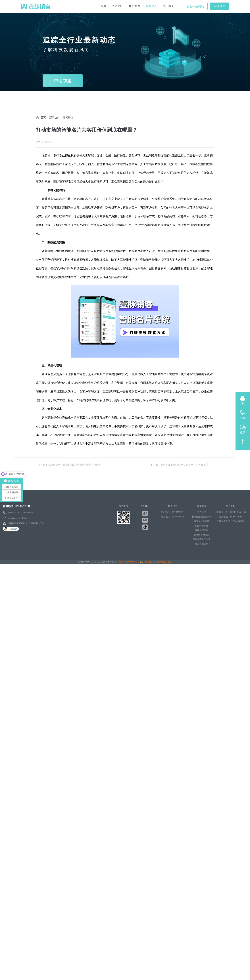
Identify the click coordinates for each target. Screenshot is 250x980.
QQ (243, 403)
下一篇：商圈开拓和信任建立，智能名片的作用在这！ (181, 465)
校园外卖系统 (202, 526)
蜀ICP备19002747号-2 (129, 562)
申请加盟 (63, 81)
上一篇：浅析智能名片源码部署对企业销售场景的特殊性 (69, 465)
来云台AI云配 (202, 544)
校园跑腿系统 (202, 530)
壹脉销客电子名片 (202, 539)
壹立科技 (202, 512)
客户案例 (134, 6)
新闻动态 (151, 6)
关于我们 (168, 6)
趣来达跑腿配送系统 (202, 517)
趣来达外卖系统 (202, 521)
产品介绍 (117, 6)
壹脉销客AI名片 (202, 535)
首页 (103, 6)
